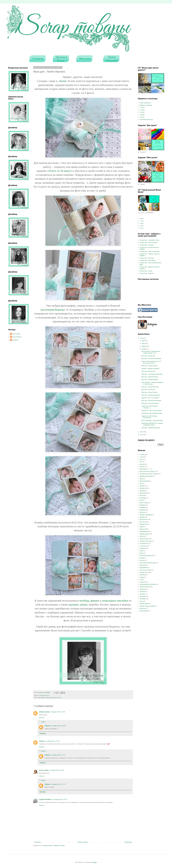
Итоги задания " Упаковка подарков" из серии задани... (152, 383)
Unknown (47, 726)
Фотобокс (142, 594)
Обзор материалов (145, 103)
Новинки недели (145, 534)
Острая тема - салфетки (147, 273)
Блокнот (142, 467)
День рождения (144, 481)
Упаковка (142, 592)
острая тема (143, 546)
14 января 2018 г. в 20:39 (58, 726)
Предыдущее (128, 842)
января (144, 349)
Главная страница (83, 842)
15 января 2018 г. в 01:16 (53, 741)
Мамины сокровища (146, 515)
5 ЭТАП (142, 117)
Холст (141, 601)
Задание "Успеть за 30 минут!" (150, 398)
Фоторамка (143, 599)
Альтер (142, 457)
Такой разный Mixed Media (148, 584)
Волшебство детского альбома (149, 474)
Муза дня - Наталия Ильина (150, 377)
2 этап (141, 223)
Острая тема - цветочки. (147, 258)
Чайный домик (144, 604)
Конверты (143, 505)
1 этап (141, 221)
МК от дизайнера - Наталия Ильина (152, 421)
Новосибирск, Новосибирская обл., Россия (50, 697)
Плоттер (142, 560)
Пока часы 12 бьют (145, 570)
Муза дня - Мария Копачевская (151, 428)
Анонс (142, 219)
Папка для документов (146, 555)
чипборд (84, 601)
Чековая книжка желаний (147, 606)
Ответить (42, 718)
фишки (95, 601)
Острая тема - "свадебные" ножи (149, 240)
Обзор (141, 536)
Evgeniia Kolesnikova (45, 799)
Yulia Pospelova (17, 337)
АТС (141, 462)
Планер (142, 558)
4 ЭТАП (142, 115)
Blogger (95, 862)
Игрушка (142, 491)
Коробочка (143, 510)
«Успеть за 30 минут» (60, 171)
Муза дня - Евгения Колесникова (151, 359)
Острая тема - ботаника (147, 245)
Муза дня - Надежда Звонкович (151, 395)
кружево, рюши (78, 604)
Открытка (143, 548)
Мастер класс (144, 519)
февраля (144, 346)
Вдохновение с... (145, 469)
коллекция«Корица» (53, 310)
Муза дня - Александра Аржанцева (152, 374)
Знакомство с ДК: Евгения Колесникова (149, 417)
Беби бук (142, 464)
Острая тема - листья (146, 271)
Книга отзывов (144, 503)
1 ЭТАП (142, 107)
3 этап (141, 226)
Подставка (143, 565)
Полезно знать (144, 572)
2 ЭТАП (142, 110)
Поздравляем (144, 567)
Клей (141, 500)
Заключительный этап (146, 120)
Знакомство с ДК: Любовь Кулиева (152, 413)
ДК (141, 483)
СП (141, 579)
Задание (142, 486)
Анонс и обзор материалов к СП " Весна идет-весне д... (152, 362)
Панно (142, 553)
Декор (141, 479)
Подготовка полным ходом (148, 563)
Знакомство (143, 488)
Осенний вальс (144, 543)
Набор (141, 527)
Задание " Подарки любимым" (150, 369)
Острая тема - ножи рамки (147, 260)
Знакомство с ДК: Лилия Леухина (151, 410)
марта (144, 343)
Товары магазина (145, 587)
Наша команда (144, 531)
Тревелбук (143, 589)
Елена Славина (44, 770)
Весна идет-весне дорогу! (147, 471)
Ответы (43, 722)
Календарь (143, 498)
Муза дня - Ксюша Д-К (148, 356)
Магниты (142, 512)
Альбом (41, 695)
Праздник (142, 575)
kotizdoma (15, 340)
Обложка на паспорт (146, 541)
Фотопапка (143, 596)
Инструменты (144, 493)
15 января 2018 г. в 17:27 (58, 755)
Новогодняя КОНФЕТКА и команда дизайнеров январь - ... (152, 424)
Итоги (141, 495)
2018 (142, 338)
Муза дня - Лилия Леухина (149, 366)
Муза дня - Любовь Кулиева (150, 379)
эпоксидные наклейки (115, 601)
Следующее (37, 842)
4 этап (141, 228)
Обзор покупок (144, 539)
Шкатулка (143, 608)
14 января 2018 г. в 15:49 (58, 712)
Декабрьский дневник (146, 476)
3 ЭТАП (142, 112)
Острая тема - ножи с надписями (149, 251)
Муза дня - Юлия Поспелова (150, 387)
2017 (142, 432)
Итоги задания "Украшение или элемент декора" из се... (151, 352)
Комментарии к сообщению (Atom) (54, 845)
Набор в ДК (143, 529)
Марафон (142, 517)
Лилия (62, 81)
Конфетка (142, 507)
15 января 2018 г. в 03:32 (57, 770)
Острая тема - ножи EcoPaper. (148, 243)
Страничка (143, 582)
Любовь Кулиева (44, 712)
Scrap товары (16, 334)
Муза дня (46, 695)
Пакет (141, 551)
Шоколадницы (144, 611)
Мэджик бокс (144, 524)
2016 (142, 435)
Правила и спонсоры (146, 105)
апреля (144, 341)
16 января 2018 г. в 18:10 (60, 799)
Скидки (142, 577)
